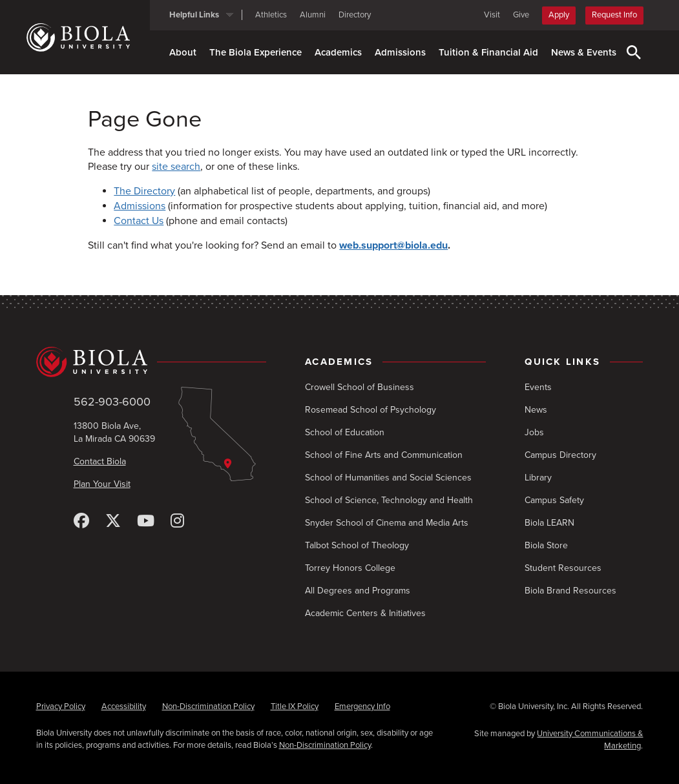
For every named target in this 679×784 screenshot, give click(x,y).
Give (521, 15)
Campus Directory (560, 455)
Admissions (400, 52)
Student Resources (563, 568)
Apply (559, 15)
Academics (338, 52)
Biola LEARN (549, 523)
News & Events (584, 52)
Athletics (271, 15)
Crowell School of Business (360, 387)
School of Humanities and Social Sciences (388, 478)
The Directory (144, 191)
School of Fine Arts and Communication (384, 455)
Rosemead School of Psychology (371, 410)
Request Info (614, 15)
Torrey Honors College (350, 568)
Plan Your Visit (102, 484)
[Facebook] (81, 521)
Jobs (534, 432)
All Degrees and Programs (358, 591)
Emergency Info (362, 707)
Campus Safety (554, 500)
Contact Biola (100, 461)
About (183, 52)
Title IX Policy (295, 707)
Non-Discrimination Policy (208, 707)
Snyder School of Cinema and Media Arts (387, 523)
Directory (355, 15)
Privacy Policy (61, 707)
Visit (492, 15)
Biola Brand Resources (570, 591)
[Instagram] (177, 521)
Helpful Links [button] (194, 15)
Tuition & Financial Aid (488, 52)
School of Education (345, 432)
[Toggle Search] (634, 52)
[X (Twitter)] (113, 521)
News (536, 410)
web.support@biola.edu (393, 245)
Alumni (313, 15)
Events (538, 387)
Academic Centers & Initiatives (365, 613)
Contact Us (139, 221)
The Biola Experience (256, 52)
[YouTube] (146, 521)
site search (176, 167)
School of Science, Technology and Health (389, 500)
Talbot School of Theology (357, 545)
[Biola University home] (88, 37)
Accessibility (124, 707)
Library (538, 478)
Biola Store (546, 545)
